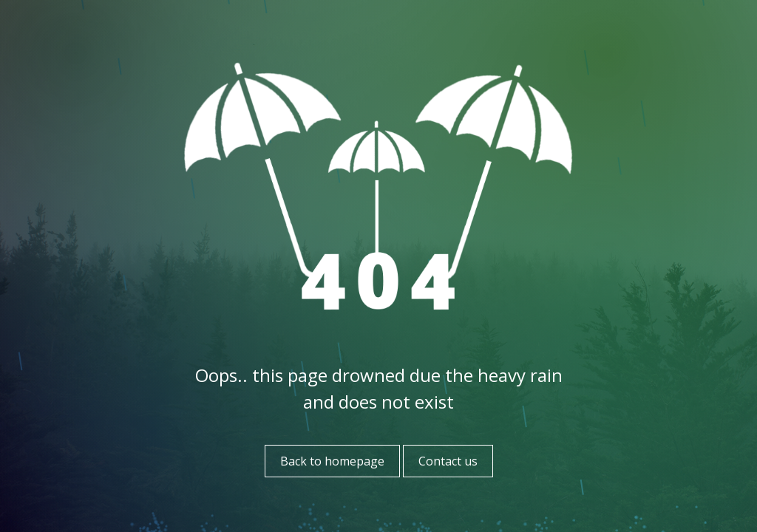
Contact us (448, 461)
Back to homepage (332, 461)
